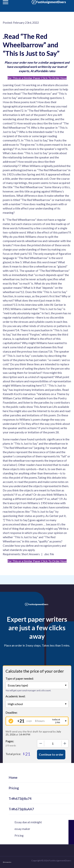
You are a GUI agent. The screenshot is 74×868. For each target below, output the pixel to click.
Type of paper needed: (20, 678)
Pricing (14, 788)
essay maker (22, 829)
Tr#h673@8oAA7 (21, 809)
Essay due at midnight (28, 822)
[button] (6, 2)
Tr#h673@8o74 (20, 798)
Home (13, 777)
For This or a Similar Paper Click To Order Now (37, 78)
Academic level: (15, 696)
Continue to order (51, 754)
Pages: (10, 741)
